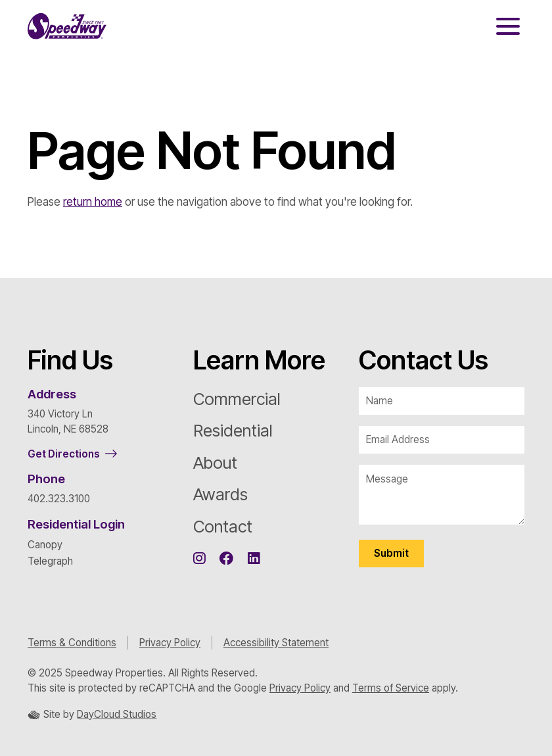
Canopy (45, 545)
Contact (223, 526)
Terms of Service (391, 688)
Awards (220, 494)
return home (93, 202)
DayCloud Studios (117, 714)
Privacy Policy (170, 643)
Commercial (237, 399)
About (215, 462)
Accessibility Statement (276, 643)
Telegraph (50, 561)
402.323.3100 (59, 499)
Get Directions (64, 454)
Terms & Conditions (72, 643)
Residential (233, 430)
